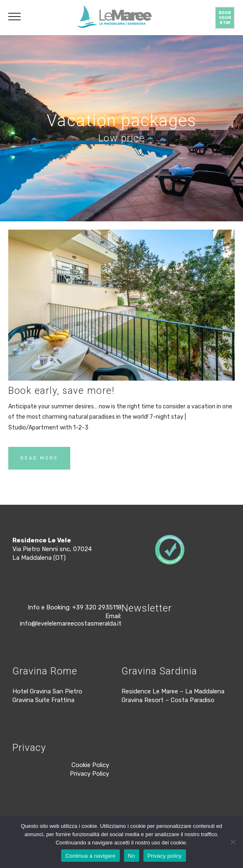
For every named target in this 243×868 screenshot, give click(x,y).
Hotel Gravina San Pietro (47, 691)
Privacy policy (165, 856)
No (132, 856)
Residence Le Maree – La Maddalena (173, 691)
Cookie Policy (90, 765)
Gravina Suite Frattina (43, 700)
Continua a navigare (90, 856)
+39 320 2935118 (97, 607)
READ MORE (39, 458)
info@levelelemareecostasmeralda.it (71, 623)
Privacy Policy (89, 774)
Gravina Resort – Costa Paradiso (168, 700)
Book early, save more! (61, 391)
